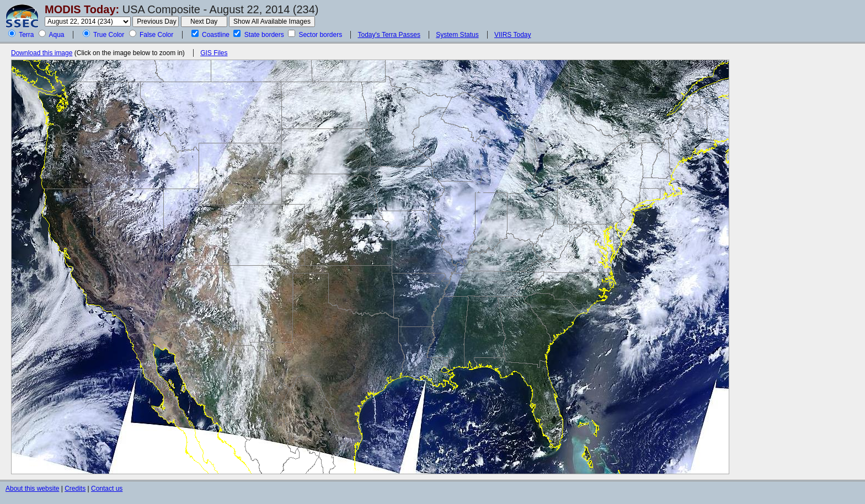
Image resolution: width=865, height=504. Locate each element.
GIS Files (214, 53)
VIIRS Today (512, 35)
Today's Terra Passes (389, 35)
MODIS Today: (82, 9)
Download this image (42, 53)
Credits (75, 489)
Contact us (107, 489)
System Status (457, 35)
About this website (32, 489)
